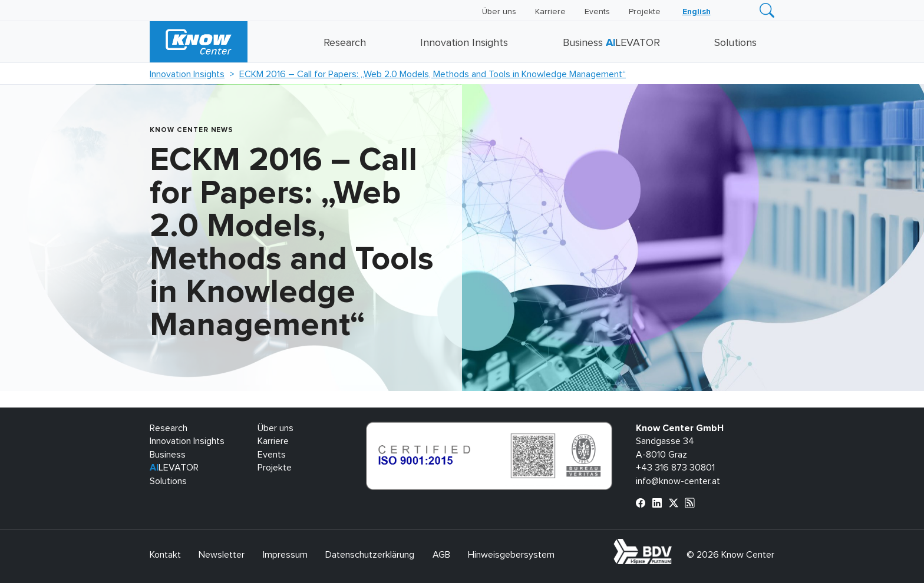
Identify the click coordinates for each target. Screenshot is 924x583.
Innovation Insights (464, 43)
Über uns (499, 12)
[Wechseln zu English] (697, 12)
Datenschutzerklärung (370, 555)
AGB (441, 555)
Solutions (735, 43)
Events (597, 12)
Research (345, 43)
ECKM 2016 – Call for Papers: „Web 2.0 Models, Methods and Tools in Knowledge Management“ (433, 74)
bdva (674, 545)
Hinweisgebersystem (511, 555)
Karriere (550, 12)
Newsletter (222, 555)
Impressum (285, 555)
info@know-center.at (678, 481)
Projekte (645, 12)
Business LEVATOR (611, 43)
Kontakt (165, 555)
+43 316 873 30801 (675, 468)
